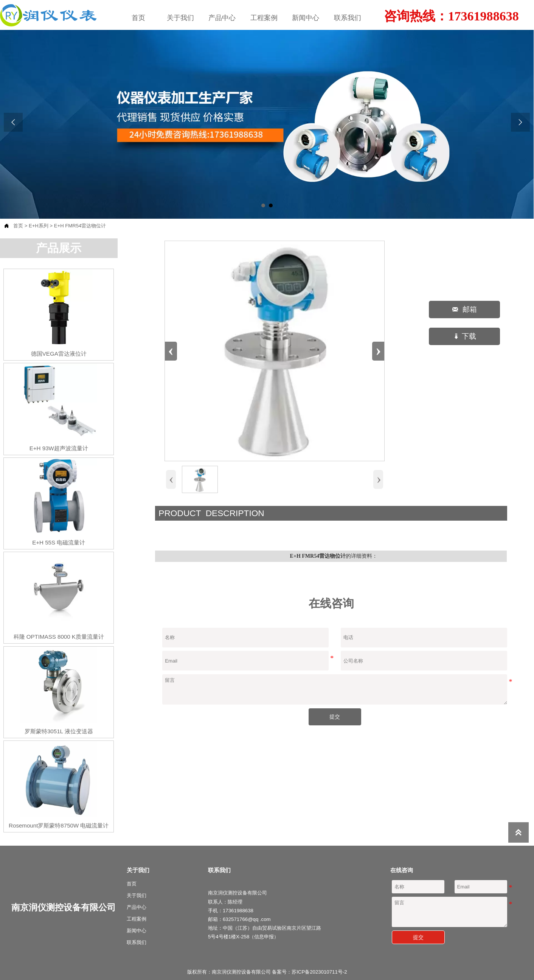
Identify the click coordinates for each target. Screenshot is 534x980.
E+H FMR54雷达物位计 (80, 226)
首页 (18, 226)
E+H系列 (39, 226)
